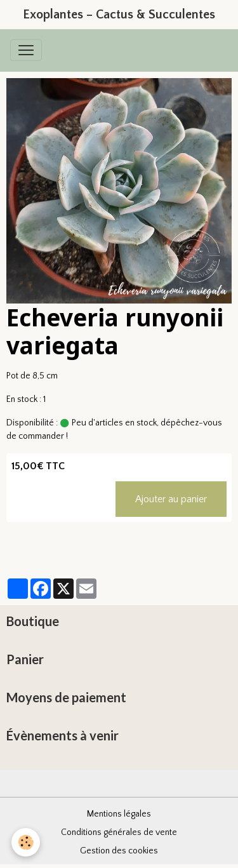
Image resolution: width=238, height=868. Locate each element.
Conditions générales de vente (119, 832)
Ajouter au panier (171, 499)
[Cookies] (26, 842)
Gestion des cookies (119, 851)
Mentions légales (119, 814)
